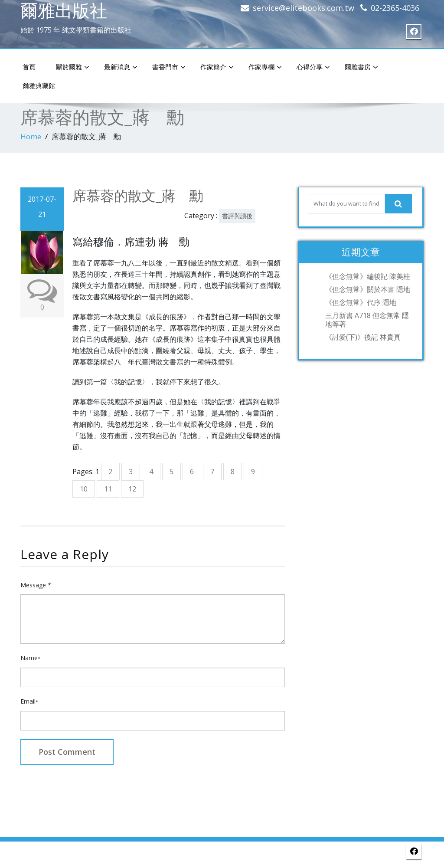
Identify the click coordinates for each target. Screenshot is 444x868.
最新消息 (121, 67)
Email (29, 701)
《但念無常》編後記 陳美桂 (368, 276)
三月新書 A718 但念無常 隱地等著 (367, 320)
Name (30, 658)
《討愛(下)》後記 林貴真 (363, 337)
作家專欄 (265, 67)
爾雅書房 (361, 67)
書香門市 (169, 67)
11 (108, 489)
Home (31, 136)
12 (132, 489)
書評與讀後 (237, 216)
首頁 (29, 67)
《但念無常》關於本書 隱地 (368, 289)
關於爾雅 (73, 67)
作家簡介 (217, 67)
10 (84, 489)
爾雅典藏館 (39, 85)
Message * (36, 585)
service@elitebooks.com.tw (304, 8)
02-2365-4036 (395, 8)
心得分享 (313, 67)
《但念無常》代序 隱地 (361, 302)
